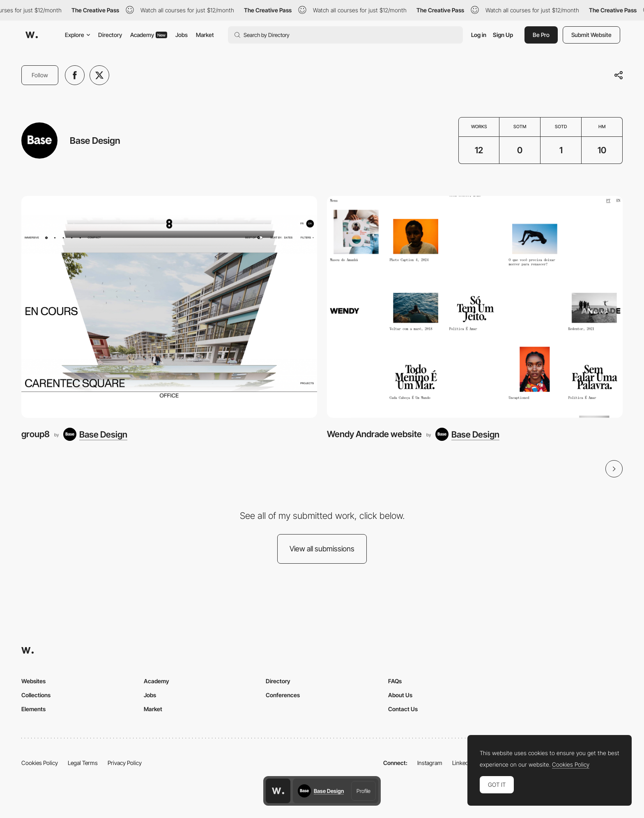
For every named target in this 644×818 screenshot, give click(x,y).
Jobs (182, 35)
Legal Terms (83, 763)
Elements (33, 709)
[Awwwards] (32, 35)
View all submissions (322, 549)
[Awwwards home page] (278, 791)
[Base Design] (95, 434)
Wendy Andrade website (374, 434)
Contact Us (403, 709)
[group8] (169, 307)
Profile (363, 791)
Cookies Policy (40, 763)
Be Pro (541, 35)
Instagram (430, 763)
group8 (36, 434)
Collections (36, 695)
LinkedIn (463, 763)
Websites (33, 681)
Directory (110, 35)
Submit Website (591, 35)
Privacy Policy (125, 763)
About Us (400, 695)
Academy (149, 35)
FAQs (395, 681)
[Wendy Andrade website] (475, 307)
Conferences (283, 695)
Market (205, 35)
